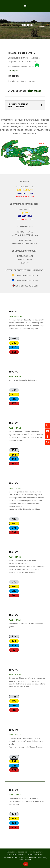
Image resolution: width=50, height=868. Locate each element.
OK (26, 864)
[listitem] (40, 158)
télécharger (35, 89)
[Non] (47, 858)
